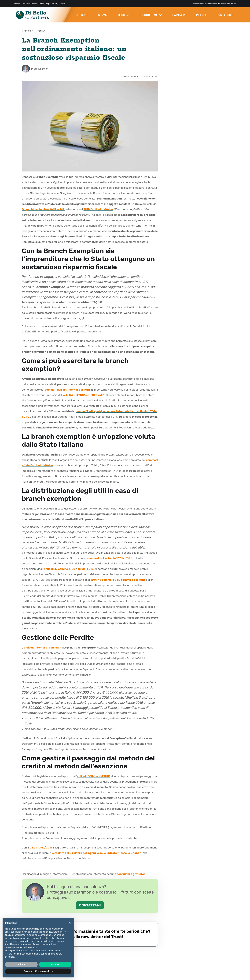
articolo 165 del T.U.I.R (137, 326)
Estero (28, 31)
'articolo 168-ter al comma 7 (42, 648)
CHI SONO (82, 15)
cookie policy (49, 938)
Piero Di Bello (35, 69)
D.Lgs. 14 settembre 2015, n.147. (43, 209)
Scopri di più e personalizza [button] (38, 971)
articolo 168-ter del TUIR (93, 776)
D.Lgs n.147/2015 (41, 848)
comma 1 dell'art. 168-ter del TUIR (67, 390)
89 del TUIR (86, 569)
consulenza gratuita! (131, 874)
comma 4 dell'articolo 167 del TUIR (110, 558)
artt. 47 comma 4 (103, 580)
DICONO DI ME (151, 15)
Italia (41, 31)
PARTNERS (179, 15)
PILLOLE (202, 15)
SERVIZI (103, 15)
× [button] (70, 923)
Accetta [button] (55, 964)
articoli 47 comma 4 (57, 569)
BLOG (123, 15)
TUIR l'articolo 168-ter (98, 209)
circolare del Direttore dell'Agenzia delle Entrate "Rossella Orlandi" (97, 853)
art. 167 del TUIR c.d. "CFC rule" (84, 395)
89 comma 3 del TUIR (131, 580)
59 (74, 569)
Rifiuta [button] (21, 964)
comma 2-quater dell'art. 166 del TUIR (84, 827)
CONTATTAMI (225, 15)
